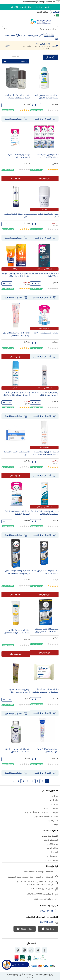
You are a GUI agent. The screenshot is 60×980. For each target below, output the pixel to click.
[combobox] (30, 29)
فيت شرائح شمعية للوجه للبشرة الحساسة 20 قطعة (18, 513)
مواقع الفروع (42, 12)
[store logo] (41, 22)
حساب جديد (23, 36)
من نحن (55, 804)
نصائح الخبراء (53, 820)
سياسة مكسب (52, 860)
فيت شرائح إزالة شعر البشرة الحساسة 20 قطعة (19, 156)
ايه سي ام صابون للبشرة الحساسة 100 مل (17, 453)
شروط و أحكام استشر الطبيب (46, 816)
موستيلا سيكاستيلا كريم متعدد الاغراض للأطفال (46, 750)
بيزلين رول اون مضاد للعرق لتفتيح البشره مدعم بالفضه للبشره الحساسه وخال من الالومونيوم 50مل (17, 97)
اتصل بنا (55, 852)
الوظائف (56, 12)
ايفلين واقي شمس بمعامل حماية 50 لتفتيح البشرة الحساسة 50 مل (16, 275)
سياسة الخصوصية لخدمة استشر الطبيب (42, 812)
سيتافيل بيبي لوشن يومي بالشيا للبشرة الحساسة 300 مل (46, 96)
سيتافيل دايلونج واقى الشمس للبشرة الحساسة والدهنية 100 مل (17, 631)
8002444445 (47, 911)
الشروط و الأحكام (51, 840)
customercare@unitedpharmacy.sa (39, 2)
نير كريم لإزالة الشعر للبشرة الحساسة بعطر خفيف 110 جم (19, 691)
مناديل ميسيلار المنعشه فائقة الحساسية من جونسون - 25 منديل (45, 691)
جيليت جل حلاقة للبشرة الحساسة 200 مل (17, 215)
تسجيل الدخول (33, 36)
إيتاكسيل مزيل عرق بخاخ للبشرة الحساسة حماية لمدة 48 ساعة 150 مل (17, 394)
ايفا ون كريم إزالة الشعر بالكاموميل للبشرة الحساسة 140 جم (17, 334)
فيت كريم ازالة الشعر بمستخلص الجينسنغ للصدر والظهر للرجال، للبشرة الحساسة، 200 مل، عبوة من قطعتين (45, 631)
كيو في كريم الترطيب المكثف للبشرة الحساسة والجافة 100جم (45, 513)
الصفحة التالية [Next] (14, 781)
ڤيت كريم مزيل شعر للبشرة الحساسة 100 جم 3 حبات (48, 156)
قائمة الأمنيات (10, 36)
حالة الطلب (53, 800)
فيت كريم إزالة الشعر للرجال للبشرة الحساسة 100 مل (45, 572)
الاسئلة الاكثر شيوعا (50, 836)
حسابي (55, 796)
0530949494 (47, 922)
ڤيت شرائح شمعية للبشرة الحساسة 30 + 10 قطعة (44, 275)
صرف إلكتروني (52, 844)
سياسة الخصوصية (50, 808)
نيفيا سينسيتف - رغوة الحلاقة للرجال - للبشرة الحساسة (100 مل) (45, 394)
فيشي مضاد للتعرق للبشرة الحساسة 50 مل (44, 215)
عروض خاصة (53, 856)
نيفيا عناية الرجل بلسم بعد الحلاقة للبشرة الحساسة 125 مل (17, 750)
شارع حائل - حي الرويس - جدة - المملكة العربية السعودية (31, 877)
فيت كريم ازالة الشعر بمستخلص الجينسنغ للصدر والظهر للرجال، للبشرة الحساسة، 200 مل (18, 572)
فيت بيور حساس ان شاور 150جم (46, 333)
